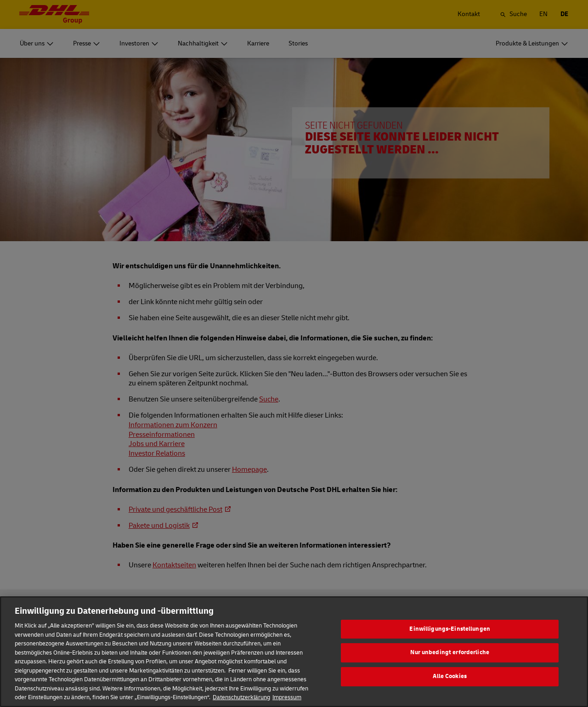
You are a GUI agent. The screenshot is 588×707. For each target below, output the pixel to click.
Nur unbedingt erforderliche (450, 667)
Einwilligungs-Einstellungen (450, 644)
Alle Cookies (450, 691)
